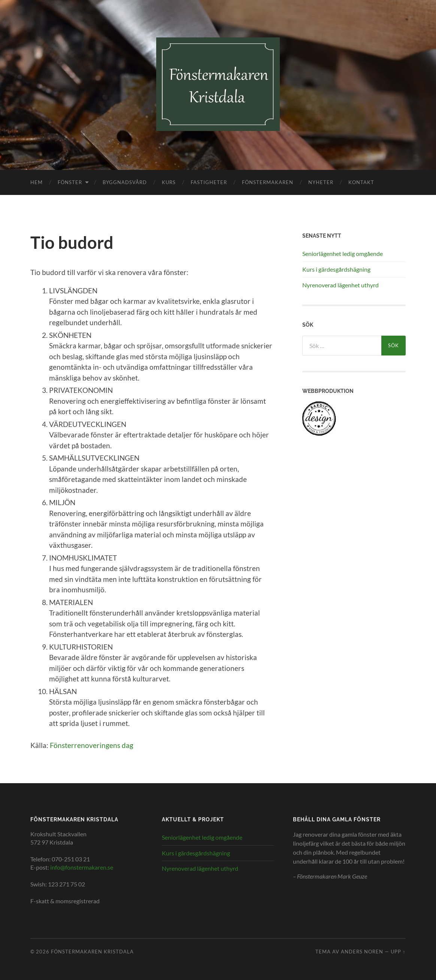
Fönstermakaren (268, 182)
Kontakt (361, 182)
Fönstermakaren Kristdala (92, 952)
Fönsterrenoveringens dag (92, 745)
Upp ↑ (398, 952)
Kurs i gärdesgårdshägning (336, 269)
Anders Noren (362, 952)
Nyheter (321, 182)
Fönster (70, 182)
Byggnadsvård (125, 182)
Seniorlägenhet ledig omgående (343, 254)
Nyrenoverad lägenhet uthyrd (340, 285)
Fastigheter (209, 182)
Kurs (169, 182)
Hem (37, 182)
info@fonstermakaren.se (82, 867)
